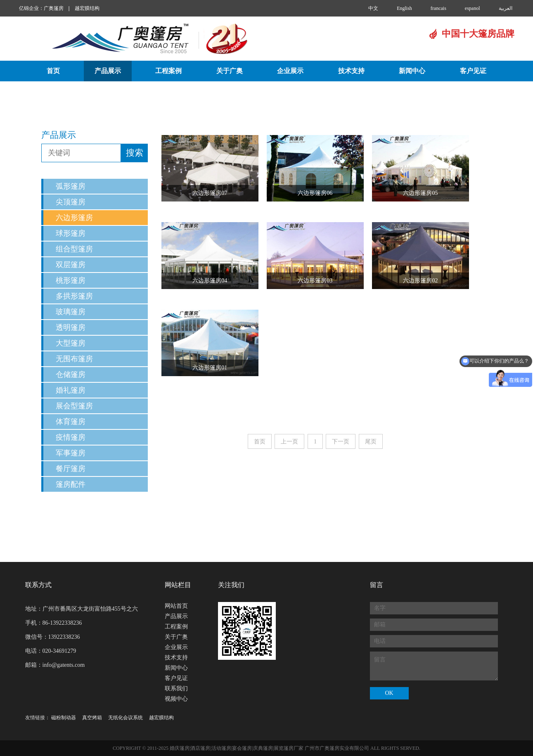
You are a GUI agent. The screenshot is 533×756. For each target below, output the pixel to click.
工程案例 (168, 71)
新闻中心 (412, 71)
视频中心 (297, 92)
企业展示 (290, 71)
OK (389, 693)
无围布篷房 (74, 359)
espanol (473, 8)
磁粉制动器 (64, 718)
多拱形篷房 (74, 296)
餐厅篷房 (71, 469)
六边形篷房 (74, 218)
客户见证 (473, 71)
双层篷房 (71, 265)
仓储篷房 (71, 374)
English (404, 8)
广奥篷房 (54, 8)
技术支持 (351, 71)
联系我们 (236, 92)
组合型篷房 (74, 249)
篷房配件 (71, 484)
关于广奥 (230, 71)
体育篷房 (71, 422)
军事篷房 (71, 453)
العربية (506, 8)
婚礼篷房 (71, 390)
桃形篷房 (71, 280)
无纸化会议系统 (126, 718)
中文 (373, 8)
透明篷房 (71, 327)
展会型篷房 (74, 406)
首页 (53, 71)
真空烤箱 (92, 718)
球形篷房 (71, 233)
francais (438, 8)
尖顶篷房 (71, 202)
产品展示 (108, 71)
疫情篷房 (71, 437)
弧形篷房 (71, 186)
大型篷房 (71, 343)
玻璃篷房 (71, 312)
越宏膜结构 (87, 8)
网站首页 (176, 606)
